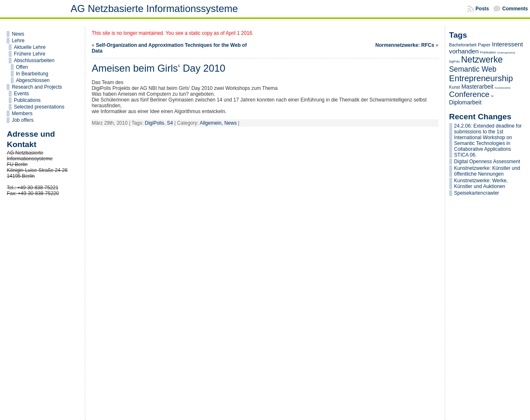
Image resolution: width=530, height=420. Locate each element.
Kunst (455, 87)
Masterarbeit (477, 87)
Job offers (22, 120)
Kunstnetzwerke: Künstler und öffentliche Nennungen (487, 171)
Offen (22, 67)
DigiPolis (155, 123)
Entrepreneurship (481, 78)
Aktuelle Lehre (30, 47)
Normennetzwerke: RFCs (405, 45)
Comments (515, 9)
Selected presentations (39, 107)
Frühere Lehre (29, 54)
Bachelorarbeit (463, 45)
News (18, 34)
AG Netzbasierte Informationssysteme (154, 8)
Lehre (18, 41)
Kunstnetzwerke (503, 88)
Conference (470, 94)
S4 (170, 123)
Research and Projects (37, 87)
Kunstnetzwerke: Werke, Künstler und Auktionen (481, 183)
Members (22, 113)
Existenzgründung (506, 53)
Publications (27, 100)
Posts (482, 9)
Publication (488, 52)
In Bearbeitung (32, 74)
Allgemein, (212, 123)
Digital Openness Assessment (487, 162)
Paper (484, 45)
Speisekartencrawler (477, 193)
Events (21, 94)
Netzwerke (482, 60)
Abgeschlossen (33, 80)
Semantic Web (473, 69)
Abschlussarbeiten (34, 60)
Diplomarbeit (465, 102)
